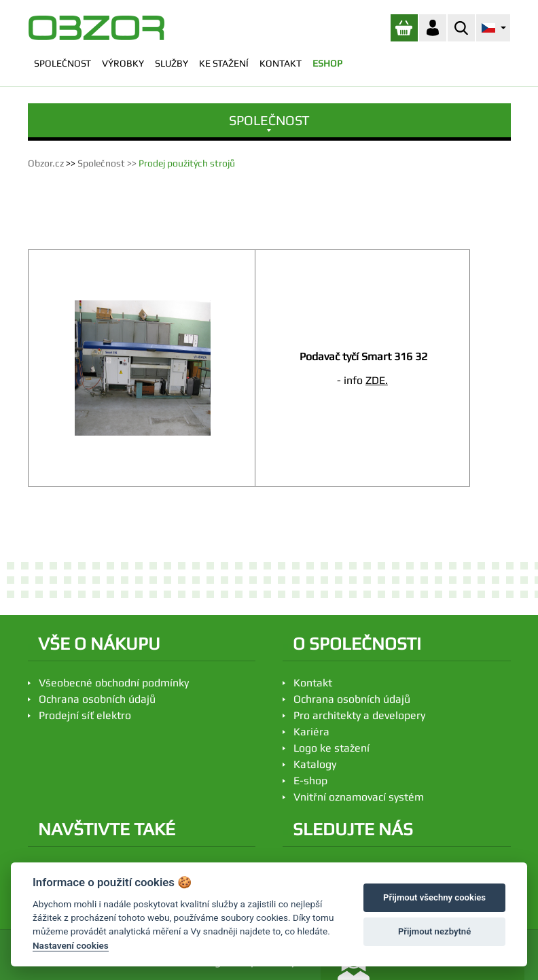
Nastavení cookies (71, 945)
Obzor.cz (46, 163)
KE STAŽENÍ (224, 63)
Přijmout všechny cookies (434, 897)
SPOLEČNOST (62, 63)
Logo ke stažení (331, 748)
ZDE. (377, 380)
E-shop (310, 781)
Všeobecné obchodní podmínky (114, 683)
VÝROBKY (123, 63)
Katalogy (315, 764)
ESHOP (327, 63)
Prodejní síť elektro (85, 715)
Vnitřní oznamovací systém (359, 797)
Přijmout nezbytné (434, 931)
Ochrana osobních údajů (97, 699)
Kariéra (311, 732)
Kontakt (313, 683)
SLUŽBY (172, 63)
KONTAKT (281, 63)
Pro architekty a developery (359, 715)
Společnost (101, 163)
